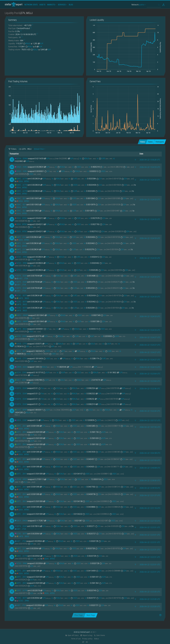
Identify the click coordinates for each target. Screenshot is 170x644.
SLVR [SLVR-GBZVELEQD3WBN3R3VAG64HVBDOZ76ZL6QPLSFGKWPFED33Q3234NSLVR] (77, 191)
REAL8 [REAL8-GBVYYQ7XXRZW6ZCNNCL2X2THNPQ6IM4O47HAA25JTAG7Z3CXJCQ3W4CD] (27, 44)
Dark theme (99, 635)
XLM (40, 44)
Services (62, 5)
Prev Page (79, 615)
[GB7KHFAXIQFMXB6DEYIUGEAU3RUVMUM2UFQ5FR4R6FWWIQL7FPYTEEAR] (21, 276)
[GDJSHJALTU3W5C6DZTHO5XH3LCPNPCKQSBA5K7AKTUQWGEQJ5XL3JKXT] (20, 351)
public (142, 5)
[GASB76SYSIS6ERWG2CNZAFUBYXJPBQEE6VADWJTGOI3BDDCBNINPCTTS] (21, 344)
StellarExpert (14, 4)
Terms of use (76, 639)
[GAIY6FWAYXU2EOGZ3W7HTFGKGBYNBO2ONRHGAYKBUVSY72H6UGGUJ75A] (22, 278)
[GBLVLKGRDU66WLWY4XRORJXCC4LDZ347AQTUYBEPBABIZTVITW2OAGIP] (20, 380)
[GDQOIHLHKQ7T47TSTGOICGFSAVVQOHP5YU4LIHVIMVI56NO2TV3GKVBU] (21, 167)
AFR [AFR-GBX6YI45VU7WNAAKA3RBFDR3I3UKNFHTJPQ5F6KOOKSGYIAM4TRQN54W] (65, 351)
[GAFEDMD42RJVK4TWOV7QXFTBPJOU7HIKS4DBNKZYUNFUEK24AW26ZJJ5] (20, 237)
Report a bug (86, 635)
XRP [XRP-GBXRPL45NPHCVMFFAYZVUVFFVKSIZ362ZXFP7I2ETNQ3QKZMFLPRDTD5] (30, 346)
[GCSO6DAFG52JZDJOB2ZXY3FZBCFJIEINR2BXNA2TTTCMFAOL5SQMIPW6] (21, 257)
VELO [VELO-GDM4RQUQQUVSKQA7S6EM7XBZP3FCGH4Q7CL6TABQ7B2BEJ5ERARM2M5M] (108, 479)
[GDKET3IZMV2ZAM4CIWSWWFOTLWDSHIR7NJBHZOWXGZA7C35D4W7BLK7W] (21, 179)
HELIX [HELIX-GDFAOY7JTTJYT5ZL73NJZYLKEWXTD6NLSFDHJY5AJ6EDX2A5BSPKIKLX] (30, 413)
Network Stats (31, 5)
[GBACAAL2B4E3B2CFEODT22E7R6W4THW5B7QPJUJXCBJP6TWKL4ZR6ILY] (20, 198)
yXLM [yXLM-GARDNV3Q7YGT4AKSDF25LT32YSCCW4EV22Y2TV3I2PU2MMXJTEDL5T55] (119, 336)
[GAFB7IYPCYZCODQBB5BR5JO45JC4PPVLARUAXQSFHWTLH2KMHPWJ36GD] (23, 298)
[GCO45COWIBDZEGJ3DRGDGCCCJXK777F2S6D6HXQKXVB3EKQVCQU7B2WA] (21, 159)
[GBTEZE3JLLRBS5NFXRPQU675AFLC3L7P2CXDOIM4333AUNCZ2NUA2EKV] (21, 426)
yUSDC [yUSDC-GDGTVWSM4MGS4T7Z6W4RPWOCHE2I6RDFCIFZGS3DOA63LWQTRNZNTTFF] (49, 351)
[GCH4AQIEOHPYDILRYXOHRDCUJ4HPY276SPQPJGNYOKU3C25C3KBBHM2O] (21, 479)
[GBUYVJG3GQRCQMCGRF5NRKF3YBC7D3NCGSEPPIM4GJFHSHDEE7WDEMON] (21, 521)
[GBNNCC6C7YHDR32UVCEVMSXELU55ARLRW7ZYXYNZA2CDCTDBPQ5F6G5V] (21, 367)
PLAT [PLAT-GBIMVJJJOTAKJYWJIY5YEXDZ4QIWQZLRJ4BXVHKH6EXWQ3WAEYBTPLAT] (94, 336)
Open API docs (72, 635)
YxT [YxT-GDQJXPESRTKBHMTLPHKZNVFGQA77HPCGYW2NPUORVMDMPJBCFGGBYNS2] (50, 171)
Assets (42, 5)
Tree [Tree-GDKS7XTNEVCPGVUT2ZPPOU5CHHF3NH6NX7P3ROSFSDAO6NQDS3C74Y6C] (44, 388)
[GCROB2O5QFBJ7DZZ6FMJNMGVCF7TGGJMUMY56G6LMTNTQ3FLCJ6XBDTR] (21, 296)
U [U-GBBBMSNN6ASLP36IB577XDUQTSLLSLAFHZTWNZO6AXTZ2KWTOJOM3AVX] (105, 167)
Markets (51, 5)
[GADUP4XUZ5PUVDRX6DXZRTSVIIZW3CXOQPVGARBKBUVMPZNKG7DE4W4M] (21, 315)
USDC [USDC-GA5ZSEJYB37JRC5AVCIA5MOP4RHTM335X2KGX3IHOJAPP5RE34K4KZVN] (81, 167)
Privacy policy (87, 639)
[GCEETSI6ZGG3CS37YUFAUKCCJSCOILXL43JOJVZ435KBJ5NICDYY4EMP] (21, 410)
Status (97, 639)
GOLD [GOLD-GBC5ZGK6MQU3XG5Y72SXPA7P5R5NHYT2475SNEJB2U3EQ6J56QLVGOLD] (95, 344)
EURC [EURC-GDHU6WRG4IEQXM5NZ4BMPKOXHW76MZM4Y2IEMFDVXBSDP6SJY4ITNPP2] (106, 159)
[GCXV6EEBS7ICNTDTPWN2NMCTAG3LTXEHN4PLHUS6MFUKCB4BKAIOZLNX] (20, 336)
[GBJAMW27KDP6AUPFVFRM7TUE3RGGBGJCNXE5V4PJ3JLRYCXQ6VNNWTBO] (23, 181)
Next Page (91, 615)
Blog (71, 5)
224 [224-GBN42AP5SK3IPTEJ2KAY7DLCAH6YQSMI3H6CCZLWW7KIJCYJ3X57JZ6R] (102, 179)
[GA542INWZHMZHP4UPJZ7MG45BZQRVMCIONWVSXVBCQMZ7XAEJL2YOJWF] (21, 420)
